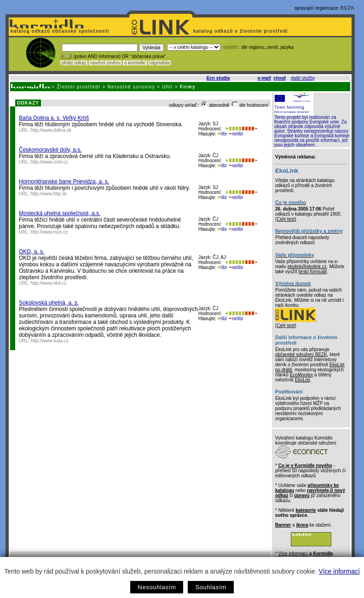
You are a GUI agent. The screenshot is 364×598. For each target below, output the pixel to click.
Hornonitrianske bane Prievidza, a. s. (64, 182)
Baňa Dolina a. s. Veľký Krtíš (54, 118)
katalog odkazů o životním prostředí (241, 31)
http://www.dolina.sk (51, 130)
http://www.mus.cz (49, 232)
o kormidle (135, 63)
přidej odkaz (74, 63)
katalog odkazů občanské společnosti (59, 31)
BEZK (348, 8)
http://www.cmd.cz (49, 162)
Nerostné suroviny (131, 87)
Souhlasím (211, 587)
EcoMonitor (302, 375)
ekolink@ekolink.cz (307, 267)
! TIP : (66, 56)
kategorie (306, 510)
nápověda (160, 63)
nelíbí (236, 134)
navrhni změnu (105, 63)
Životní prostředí (78, 87)
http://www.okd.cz (49, 283)
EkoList (303, 380)
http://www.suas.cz (50, 341)
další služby (303, 78)
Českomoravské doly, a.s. (50, 150)
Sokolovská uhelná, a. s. (49, 303)
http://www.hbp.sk (49, 194)
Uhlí (167, 87)
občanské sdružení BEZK (301, 355)
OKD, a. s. (32, 252)
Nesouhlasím (157, 587)
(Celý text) (286, 219)
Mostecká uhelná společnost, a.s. (60, 213)
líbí (222, 134)
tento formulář (313, 272)
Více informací (339, 571)
